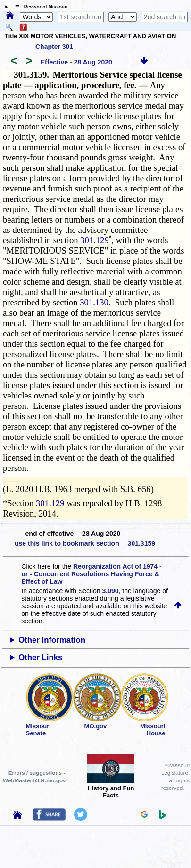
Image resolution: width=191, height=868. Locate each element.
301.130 (94, 302)
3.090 (111, 591)
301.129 (95, 240)
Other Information (52, 640)
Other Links (40, 657)
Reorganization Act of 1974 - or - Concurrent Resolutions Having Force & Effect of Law (91, 574)
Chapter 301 (54, 47)
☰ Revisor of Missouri (39, 7)
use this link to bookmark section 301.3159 (85, 543)
